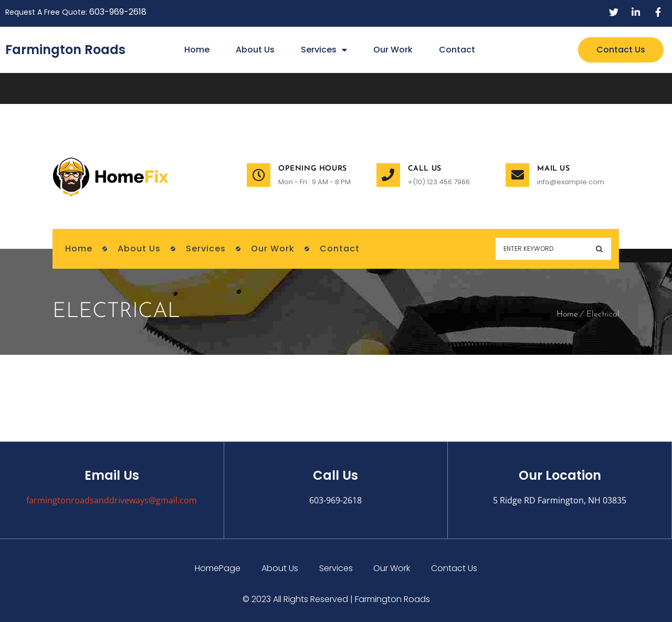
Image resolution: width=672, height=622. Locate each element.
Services (324, 50)
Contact (457, 50)
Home (197, 50)
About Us (255, 50)
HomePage (218, 568)
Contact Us (455, 568)
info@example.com (571, 182)
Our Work (393, 50)
